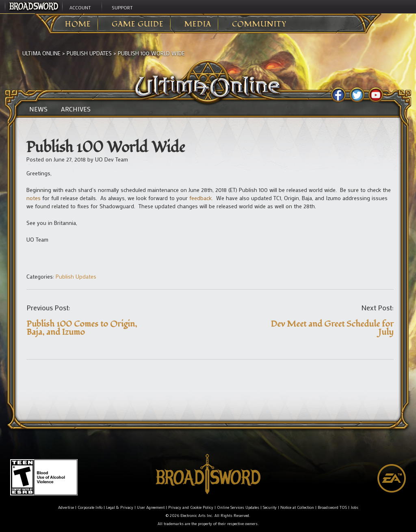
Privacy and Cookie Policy (191, 507)
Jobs (354, 507)
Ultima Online (41, 53)
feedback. (201, 198)
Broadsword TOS (332, 507)
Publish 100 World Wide (151, 53)
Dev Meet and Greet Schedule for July (332, 328)
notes (34, 198)
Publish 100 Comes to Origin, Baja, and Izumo (82, 328)
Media (198, 24)
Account (80, 7)
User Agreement (151, 507)
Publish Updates (89, 53)
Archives (76, 109)
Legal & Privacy (120, 507)
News (38, 109)
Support (122, 7)
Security (270, 507)
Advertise (66, 507)
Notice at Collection (297, 507)
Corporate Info (90, 507)
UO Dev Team (112, 159)
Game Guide (138, 24)
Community (259, 24)
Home (78, 24)
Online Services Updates (238, 507)
